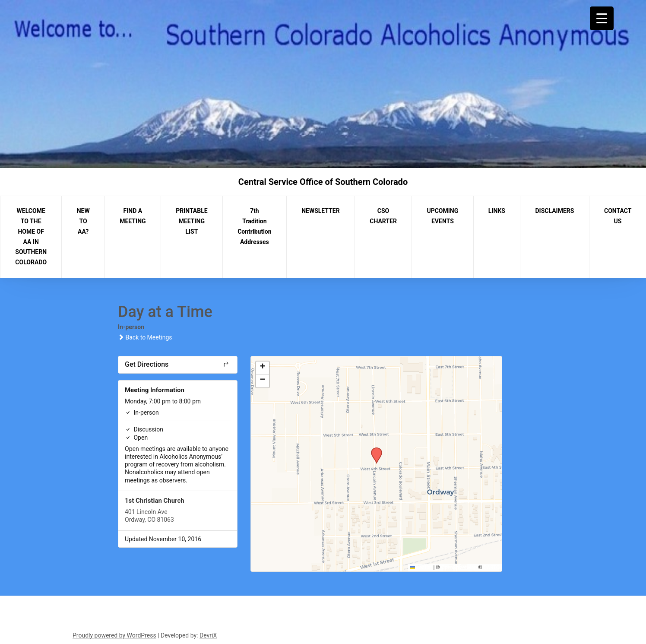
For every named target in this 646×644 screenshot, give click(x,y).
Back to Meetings (145, 337)
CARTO (492, 568)
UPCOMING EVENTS (442, 216)
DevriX (208, 635)
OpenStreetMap (459, 568)
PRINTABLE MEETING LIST (192, 221)
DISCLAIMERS (555, 211)
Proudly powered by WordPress (114, 635)
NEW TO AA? (83, 221)
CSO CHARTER (383, 216)
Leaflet (421, 568)
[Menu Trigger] (602, 18)
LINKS (497, 211)
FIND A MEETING (133, 216)
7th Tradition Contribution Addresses (254, 226)
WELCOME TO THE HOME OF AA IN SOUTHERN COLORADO (31, 236)
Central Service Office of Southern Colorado (323, 182)
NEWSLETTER (321, 211)
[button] (374, 450)
